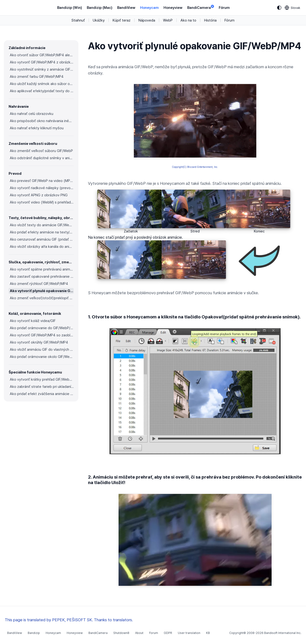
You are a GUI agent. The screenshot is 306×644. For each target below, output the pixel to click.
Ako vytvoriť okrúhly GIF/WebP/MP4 (39, 342)
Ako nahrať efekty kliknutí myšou (37, 128)
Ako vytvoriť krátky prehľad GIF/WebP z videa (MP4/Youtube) (42, 379)
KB (208, 633)
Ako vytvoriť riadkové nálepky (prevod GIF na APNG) (42, 188)
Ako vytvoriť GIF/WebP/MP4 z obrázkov (42, 62)
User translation (189, 633)
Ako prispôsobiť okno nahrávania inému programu (42, 121)
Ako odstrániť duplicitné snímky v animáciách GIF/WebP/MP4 (42, 158)
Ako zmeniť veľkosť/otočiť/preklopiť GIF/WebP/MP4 (42, 298)
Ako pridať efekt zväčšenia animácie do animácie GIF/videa (42, 394)
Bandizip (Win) (70, 8)
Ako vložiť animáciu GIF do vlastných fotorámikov (42, 350)
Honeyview (173, 8)
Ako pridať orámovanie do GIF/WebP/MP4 (42, 328)
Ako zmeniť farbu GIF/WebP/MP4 (37, 77)
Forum (154, 633)
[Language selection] (293, 8)
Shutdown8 (121, 633)
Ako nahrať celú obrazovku (32, 114)
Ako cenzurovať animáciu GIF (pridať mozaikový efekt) (42, 239)
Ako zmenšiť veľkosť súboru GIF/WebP (41, 151)
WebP (168, 20)
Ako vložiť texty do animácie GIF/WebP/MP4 (42, 225)
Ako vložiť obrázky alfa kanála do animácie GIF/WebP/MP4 (42, 247)
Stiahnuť (78, 20)
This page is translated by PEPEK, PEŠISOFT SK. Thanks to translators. (69, 620)
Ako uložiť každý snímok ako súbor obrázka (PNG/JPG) (42, 84)
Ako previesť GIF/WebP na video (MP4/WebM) (42, 181)
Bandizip (34, 633)
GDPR (168, 633)
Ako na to (188, 20)
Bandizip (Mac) (100, 8)
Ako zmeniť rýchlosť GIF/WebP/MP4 (39, 284)
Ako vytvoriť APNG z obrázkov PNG (39, 195)
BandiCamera (201, 7)
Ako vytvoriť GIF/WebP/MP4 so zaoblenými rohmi (42, 335)
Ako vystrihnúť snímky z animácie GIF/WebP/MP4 (42, 69)
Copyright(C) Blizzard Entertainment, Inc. (195, 167)
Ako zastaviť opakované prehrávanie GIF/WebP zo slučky (42, 277)
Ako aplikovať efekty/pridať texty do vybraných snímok (42, 91)
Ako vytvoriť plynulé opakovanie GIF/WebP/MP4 (42, 291)
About (139, 633)
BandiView (126, 8)
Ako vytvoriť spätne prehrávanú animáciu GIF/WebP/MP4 (42, 269)
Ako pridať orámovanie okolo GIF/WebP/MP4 (42, 357)
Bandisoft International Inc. (283, 633)
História (210, 20)
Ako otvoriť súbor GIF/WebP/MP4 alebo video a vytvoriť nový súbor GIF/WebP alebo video (42, 55)
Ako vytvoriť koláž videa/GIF (33, 321)
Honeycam (149, 8)
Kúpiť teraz (122, 20)
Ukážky (99, 20)
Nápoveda (147, 20)
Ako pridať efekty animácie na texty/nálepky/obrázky (42, 232)
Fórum (224, 8)
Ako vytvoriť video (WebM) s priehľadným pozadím (42, 202)
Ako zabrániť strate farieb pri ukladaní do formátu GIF (42, 387)
